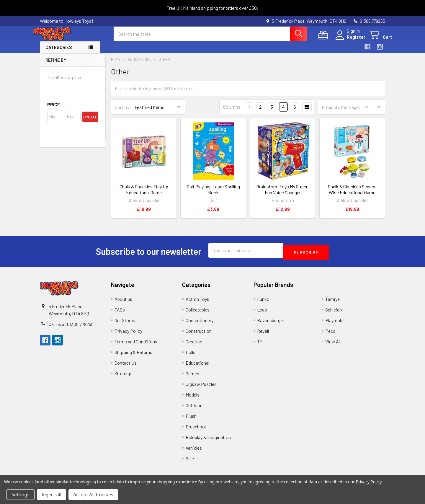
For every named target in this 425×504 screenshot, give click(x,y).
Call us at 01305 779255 (71, 327)
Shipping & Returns (133, 355)
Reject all (52, 495)
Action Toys (197, 302)
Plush (191, 419)
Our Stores (125, 323)
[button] (73, 110)
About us (123, 302)
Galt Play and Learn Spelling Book (213, 195)
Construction (199, 334)
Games (192, 377)
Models (193, 398)
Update (90, 122)
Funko (263, 302)
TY (260, 345)
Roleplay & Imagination (208, 440)
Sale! (191, 462)
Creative (194, 345)
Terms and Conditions (136, 345)
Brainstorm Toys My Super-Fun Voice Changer (283, 195)
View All (333, 345)
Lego (262, 313)
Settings (21, 495)
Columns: (233, 112)
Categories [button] (59, 53)
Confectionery (200, 323)
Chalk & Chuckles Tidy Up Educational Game (144, 195)
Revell (263, 334)
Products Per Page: (341, 112)
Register (349, 40)
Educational (197, 366)
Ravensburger (271, 323)
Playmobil (335, 323)
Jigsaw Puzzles (201, 387)
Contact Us (126, 366)
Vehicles (194, 451)
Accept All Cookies (93, 495)
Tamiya (332, 302)
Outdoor (194, 408)
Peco (330, 334)
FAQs (120, 313)
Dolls (191, 355)
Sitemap (123, 377)
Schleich (334, 313)
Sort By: (123, 112)
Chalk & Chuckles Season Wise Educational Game (352, 195)
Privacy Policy (128, 334)
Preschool (196, 430)
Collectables (198, 313)
